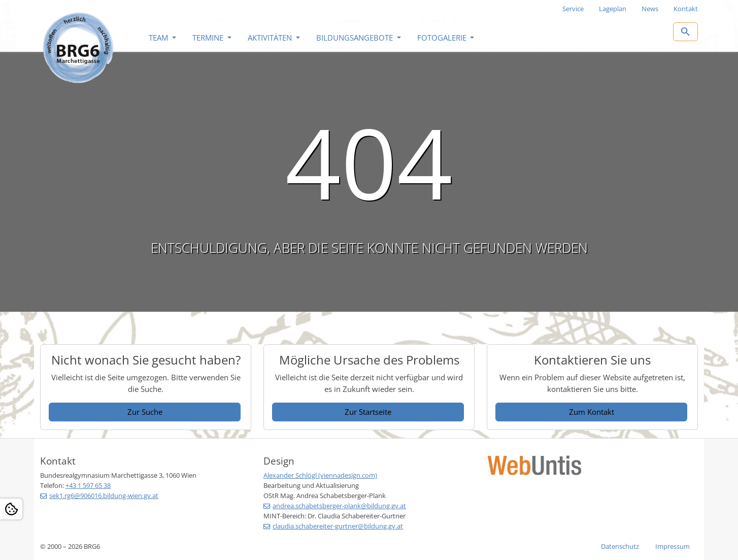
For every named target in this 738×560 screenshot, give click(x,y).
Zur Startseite (368, 412)
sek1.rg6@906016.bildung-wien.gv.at (104, 496)
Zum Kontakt (592, 412)
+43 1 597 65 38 (88, 485)
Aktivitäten (271, 38)
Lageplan (613, 9)
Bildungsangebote (356, 38)
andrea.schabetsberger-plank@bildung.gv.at (339, 506)
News (650, 9)
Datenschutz (620, 546)
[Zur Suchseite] (685, 32)
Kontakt (686, 9)
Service (573, 9)
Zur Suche (145, 412)
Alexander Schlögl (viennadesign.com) (320, 475)
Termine (209, 38)
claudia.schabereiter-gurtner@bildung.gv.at (338, 526)
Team (159, 38)
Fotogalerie (443, 38)
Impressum (673, 546)
